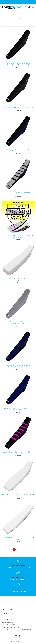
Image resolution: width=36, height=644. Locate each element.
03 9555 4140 (10, 625)
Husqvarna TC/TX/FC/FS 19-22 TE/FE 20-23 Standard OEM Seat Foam (18, 495)
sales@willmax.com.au (13, 627)
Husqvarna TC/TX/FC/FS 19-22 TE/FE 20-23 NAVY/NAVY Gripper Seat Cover (18, 409)
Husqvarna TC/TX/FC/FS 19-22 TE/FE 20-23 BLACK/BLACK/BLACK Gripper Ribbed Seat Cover (18, 107)
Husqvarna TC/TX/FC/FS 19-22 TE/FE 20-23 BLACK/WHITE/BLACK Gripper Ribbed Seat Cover (18, 193)
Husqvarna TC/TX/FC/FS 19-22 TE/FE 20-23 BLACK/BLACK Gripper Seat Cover (18, 64)
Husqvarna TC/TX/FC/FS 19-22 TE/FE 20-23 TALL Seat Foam (18, 538)
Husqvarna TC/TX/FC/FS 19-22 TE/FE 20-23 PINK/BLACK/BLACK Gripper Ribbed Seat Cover (18, 452)
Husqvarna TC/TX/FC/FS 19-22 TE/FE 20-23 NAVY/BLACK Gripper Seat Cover (18, 366)
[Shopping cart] (29, 7)
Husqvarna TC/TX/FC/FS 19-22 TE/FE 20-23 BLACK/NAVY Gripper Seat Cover (18, 150)
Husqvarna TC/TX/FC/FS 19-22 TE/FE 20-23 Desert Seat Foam (18, 280)
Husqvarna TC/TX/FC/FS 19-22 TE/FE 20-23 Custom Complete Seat (18, 236)
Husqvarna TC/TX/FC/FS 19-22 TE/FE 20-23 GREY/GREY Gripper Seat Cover (18, 323)
